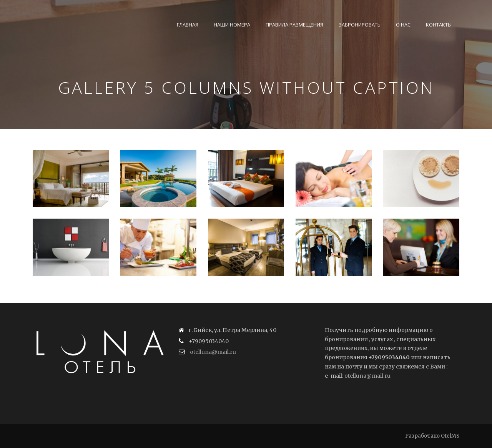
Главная (188, 25)
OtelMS (450, 436)
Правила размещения (294, 25)
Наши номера (232, 25)
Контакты (439, 25)
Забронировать (360, 25)
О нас (403, 25)
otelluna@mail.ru (213, 352)
